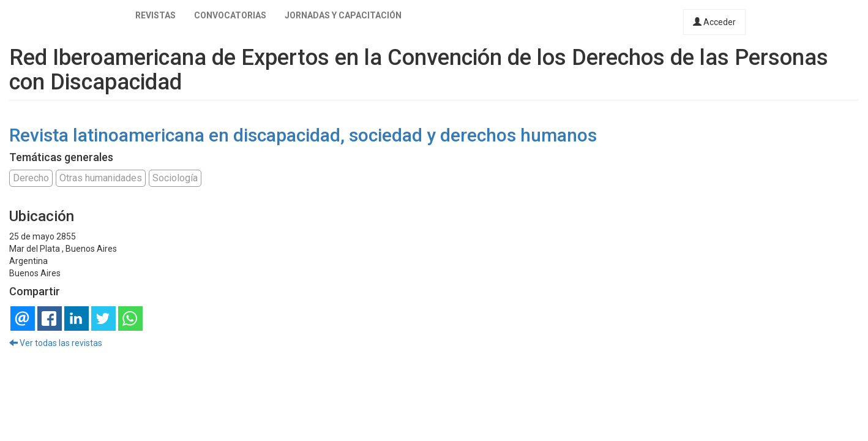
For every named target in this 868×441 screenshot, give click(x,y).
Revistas (155, 15)
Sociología (175, 178)
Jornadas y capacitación (343, 15)
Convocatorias (230, 15)
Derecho (31, 178)
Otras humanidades (101, 178)
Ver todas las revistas (56, 343)
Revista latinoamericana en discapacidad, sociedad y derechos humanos (303, 135)
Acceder (714, 22)
